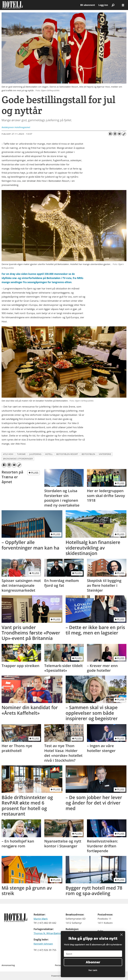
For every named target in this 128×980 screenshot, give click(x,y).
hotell (49, 454)
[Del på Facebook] (110, 134)
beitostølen (88, 454)
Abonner (93, 962)
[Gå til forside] (13, 5)
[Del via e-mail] (119, 134)
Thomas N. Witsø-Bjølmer (48, 933)
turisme (21, 454)
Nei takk (93, 970)
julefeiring (35, 454)
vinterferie (105, 454)
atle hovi (8, 454)
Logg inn (103, 5)
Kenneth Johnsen (43, 944)
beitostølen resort (67, 454)
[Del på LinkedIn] (115, 134)
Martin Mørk (41, 919)
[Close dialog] (121, 935)
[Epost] (93, 954)
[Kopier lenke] (124, 134)
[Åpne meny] (123, 5)
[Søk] (113, 5)
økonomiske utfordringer (18, 459)
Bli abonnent (88, 5)
